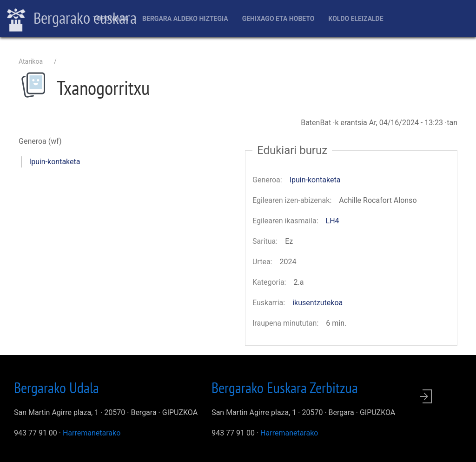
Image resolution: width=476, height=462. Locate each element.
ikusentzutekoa (317, 303)
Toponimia (110, 19)
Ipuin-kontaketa (55, 162)
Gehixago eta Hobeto (278, 19)
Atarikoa (31, 61)
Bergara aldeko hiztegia (185, 19)
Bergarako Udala (56, 388)
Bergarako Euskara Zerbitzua (285, 388)
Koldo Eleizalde (356, 19)
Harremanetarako (92, 433)
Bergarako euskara (72, 19)
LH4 (333, 221)
